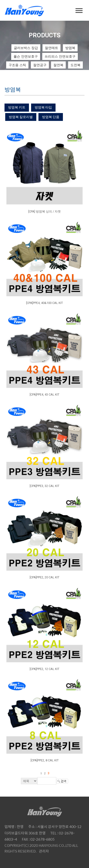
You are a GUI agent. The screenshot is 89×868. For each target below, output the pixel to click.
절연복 (58, 65)
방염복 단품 (51, 117)
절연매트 (52, 48)
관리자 (44, 851)
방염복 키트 (17, 107)
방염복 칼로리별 (21, 117)
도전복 (75, 65)
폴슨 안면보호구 (26, 56)
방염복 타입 (43, 107)
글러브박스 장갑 (26, 48)
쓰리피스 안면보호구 (60, 56)
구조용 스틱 (17, 65)
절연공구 (40, 65)
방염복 (70, 48)
